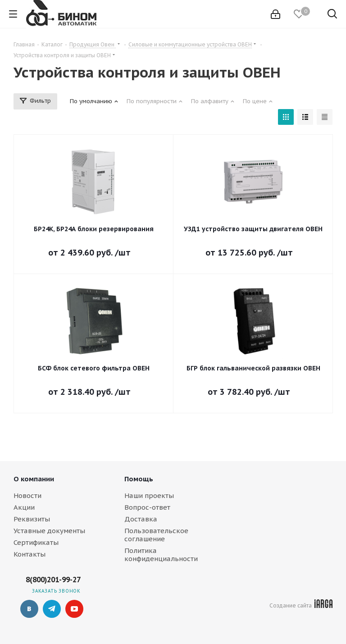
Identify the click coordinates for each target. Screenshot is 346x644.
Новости (27, 496)
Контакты (30, 554)
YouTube (74, 609)
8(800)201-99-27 (53, 580)
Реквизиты (32, 519)
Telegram (52, 609)
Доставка (141, 519)
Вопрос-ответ (147, 507)
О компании (34, 479)
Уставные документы (49, 531)
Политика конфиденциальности (161, 555)
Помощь (139, 479)
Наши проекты (149, 496)
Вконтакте (29, 609)
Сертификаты (36, 542)
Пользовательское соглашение (156, 535)
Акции (24, 507)
